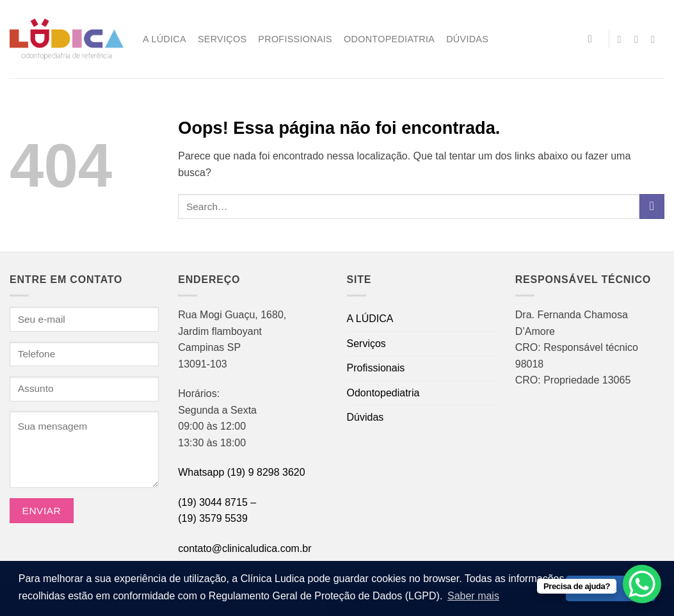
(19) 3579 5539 (213, 518)
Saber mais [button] (473, 596)
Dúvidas (467, 39)
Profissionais (295, 39)
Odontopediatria (389, 39)
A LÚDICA (164, 39)
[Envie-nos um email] (639, 39)
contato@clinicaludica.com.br (245, 548)
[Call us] (656, 39)
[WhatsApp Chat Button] (642, 584)
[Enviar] (652, 207)
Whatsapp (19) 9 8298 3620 (241, 472)
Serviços (222, 39)
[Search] (593, 39)
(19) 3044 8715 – (217, 502)
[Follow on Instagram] (623, 39)
